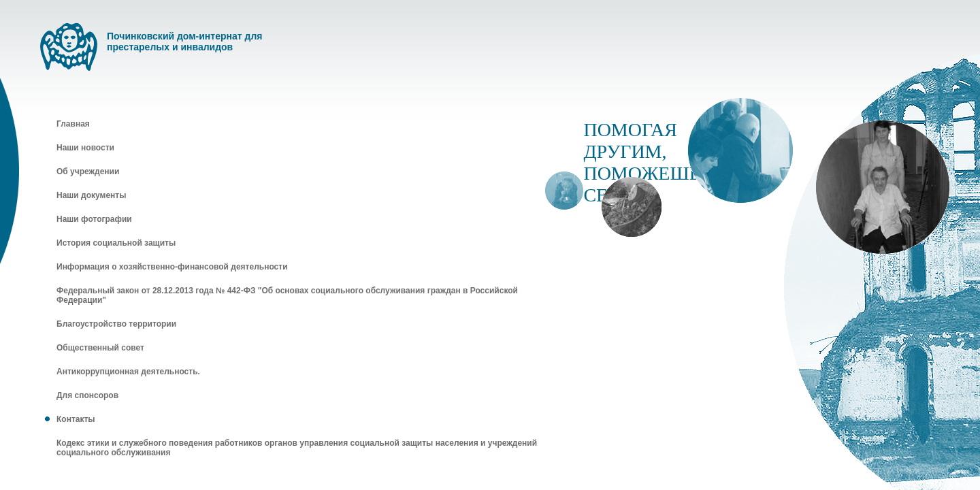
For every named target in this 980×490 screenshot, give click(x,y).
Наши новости (85, 148)
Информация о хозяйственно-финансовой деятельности (172, 267)
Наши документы (91, 195)
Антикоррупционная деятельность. (128, 372)
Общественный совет (100, 348)
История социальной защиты (116, 243)
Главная (73, 124)
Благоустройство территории (116, 324)
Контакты (76, 419)
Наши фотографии (94, 219)
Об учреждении (88, 171)
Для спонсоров (87, 395)
